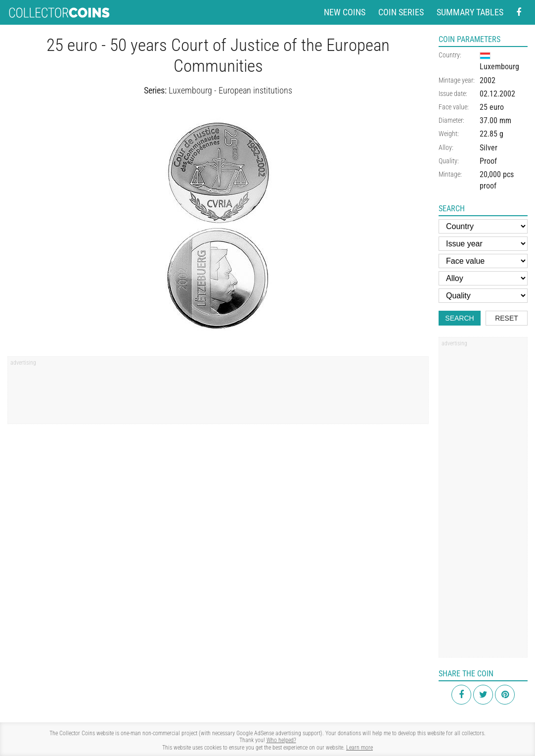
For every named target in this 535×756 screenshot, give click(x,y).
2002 (488, 80)
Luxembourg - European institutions (230, 90)
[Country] (483, 226)
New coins (345, 12)
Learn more (359, 748)
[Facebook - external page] (519, 13)
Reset (507, 318)
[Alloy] (483, 278)
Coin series (401, 12)
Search (459, 318)
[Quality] (483, 296)
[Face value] (483, 261)
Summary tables (470, 12)
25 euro (492, 107)
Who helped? (281, 740)
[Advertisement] (218, 393)
